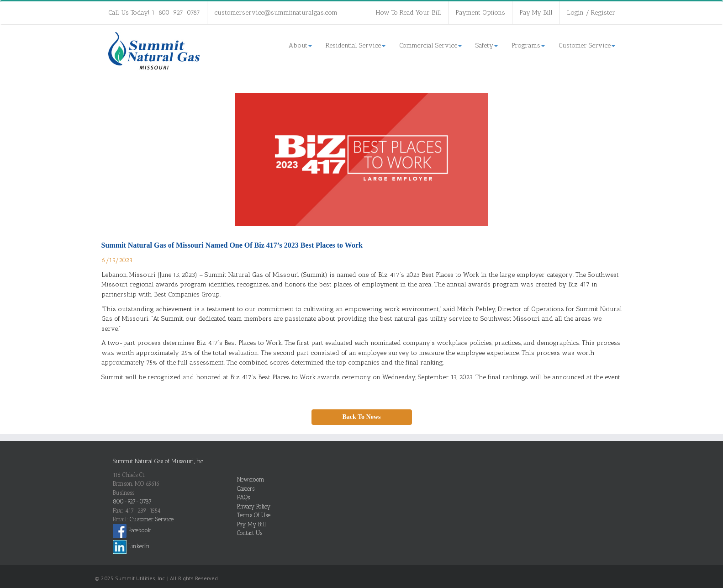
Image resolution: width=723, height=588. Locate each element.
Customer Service (587, 45)
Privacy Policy (254, 506)
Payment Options (480, 13)
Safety (487, 45)
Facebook (132, 530)
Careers (246, 489)
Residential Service (356, 45)
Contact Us (250, 533)
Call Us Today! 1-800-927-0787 (154, 13)
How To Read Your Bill (409, 13)
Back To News (361, 417)
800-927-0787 (132, 501)
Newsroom (251, 479)
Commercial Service (430, 45)
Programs (528, 45)
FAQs (243, 497)
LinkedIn (131, 546)
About (300, 45)
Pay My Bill (536, 13)
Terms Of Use (254, 515)
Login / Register (591, 13)
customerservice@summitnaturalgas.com (276, 13)
